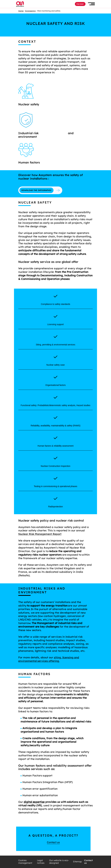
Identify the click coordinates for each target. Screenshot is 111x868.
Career (80, 4)
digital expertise (34, 802)
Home (21, 11)
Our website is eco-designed (59, 862)
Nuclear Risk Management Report (40, 534)
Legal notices (41, 862)
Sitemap (77, 862)
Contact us (53, 842)
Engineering (30, 11)
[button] (91, 4)
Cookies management (25, 862)
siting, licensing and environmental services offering (49, 659)
